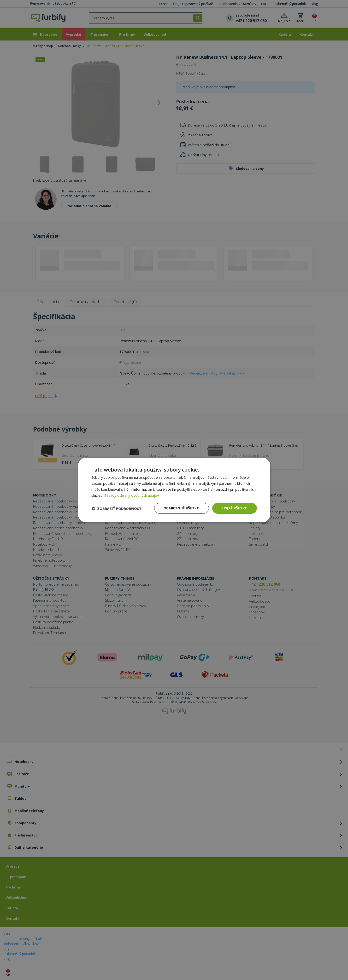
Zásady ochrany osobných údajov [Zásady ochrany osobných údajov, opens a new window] (132, 495)
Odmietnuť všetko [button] (182, 508)
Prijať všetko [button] (234, 508)
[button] (117, 508)
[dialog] (174, 490)
